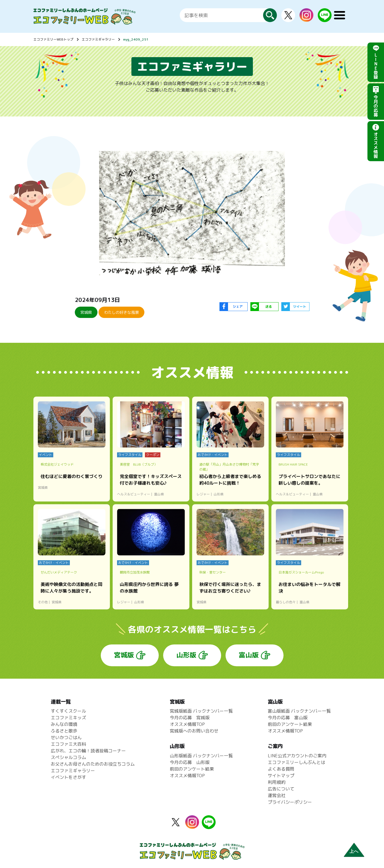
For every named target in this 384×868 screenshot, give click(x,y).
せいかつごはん (66, 737)
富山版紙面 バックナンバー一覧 (299, 711)
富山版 (249, 655)
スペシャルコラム (68, 757)
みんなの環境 (64, 724)
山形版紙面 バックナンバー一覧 (201, 756)
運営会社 (277, 795)
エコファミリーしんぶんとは (296, 762)
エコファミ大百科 (68, 744)
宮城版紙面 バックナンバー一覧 (201, 711)
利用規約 (277, 782)
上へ (354, 851)
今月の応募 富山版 (288, 718)
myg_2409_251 (136, 39)
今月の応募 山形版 (190, 762)
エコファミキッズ (68, 718)
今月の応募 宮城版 (190, 718)
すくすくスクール (68, 711)
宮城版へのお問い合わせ (194, 731)
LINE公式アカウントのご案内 (297, 756)
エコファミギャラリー (98, 39)
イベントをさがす (68, 777)
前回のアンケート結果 (192, 769)
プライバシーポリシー (290, 802)
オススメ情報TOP (187, 724)
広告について (281, 789)
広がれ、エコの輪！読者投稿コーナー (88, 751)
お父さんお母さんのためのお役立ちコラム (93, 764)
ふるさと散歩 (64, 731)
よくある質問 (281, 769)
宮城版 (124, 655)
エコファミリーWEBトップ (53, 39)
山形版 (186, 655)
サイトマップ (281, 776)
